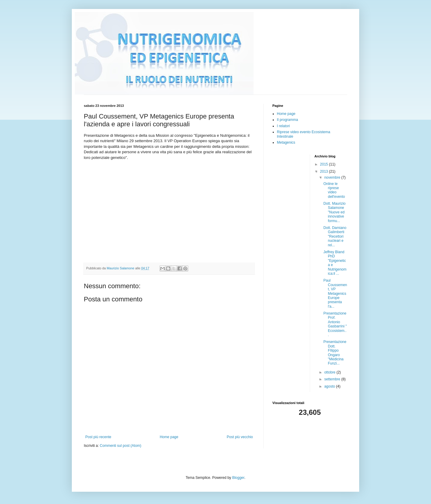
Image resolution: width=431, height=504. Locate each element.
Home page (169, 437)
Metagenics (286, 142)
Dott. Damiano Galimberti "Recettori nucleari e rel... (335, 236)
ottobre (330, 372)
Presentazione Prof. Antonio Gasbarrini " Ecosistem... (335, 324)
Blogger (238, 478)
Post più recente (98, 437)
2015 (324, 164)
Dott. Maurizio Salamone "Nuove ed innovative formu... (334, 212)
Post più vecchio (240, 437)
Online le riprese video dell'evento (334, 190)
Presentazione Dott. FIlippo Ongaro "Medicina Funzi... (335, 353)
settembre (333, 379)
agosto (330, 386)
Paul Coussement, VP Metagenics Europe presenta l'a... (335, 293)
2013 (324, 171)
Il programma (287, 120)
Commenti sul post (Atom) (120, 446)
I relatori (283, 126)
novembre (333, 177)
